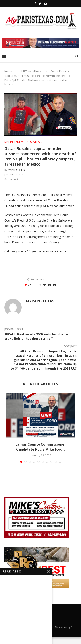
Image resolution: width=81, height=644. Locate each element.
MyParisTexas (16, 170)
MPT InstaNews (31, 71)
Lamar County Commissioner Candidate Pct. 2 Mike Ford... (41, 447)
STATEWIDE (37, 142)
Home (8, 71)
